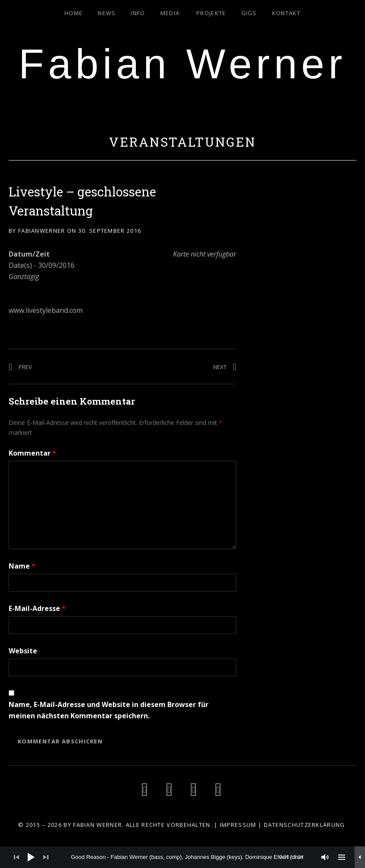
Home (74, 13)
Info (138, 13)
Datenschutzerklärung (304, 825)
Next (220, 367)
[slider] (187, 857)
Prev (25, 367)
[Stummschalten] (325, 857)
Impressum (238, 825)
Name (22, 566)
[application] (182, 857)
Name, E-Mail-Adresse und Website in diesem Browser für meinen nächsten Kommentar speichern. (109, 710)
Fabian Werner (182, 64)
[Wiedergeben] (31, 857)
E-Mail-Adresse (37, 608)
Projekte (211, 13)
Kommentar (32, 453)
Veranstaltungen (182, 142)
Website (23, 651)
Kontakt (286, 13)
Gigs (249, 13)
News (107, 13)
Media (170, 13)
